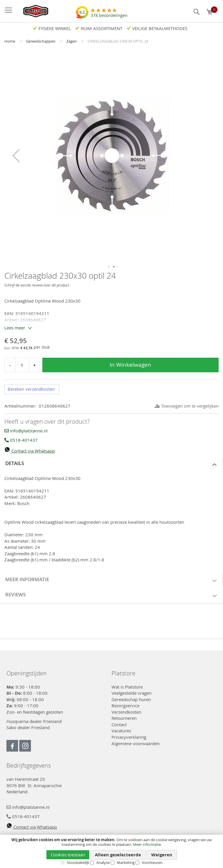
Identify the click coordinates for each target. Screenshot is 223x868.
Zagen (72, 41)
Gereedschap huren (131, 699)
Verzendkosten (126, 712)
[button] (16, 156)
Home (10, 41)
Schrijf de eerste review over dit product (37, 285)
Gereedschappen (41, 41)
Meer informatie (147, 844)
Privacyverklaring (129, 737)
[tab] (111, 463)
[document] (111, 851)
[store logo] (33, 11)
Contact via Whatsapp (30, 451)
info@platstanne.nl (26, 431)
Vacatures (121, 731)
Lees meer (15, 328)
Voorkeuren (152, 862)
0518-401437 (21, 440)
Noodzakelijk (78, 862)
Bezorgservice (126, 705)
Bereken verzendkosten (31, 389)
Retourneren (124, 718)
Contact (119, 724)
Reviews (15, 594)
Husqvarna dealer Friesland (34, 721)
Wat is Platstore (127, 687)
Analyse (103, 862)
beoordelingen (109, 13)
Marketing (126, 862)
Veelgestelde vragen (131, 693)
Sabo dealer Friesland (28, 727)
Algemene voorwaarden (136, 743)
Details (15, 463)
